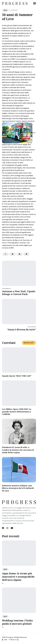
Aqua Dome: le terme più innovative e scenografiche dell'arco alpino (18, 577)
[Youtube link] (12, 528)
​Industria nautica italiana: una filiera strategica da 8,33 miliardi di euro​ (18, 488)
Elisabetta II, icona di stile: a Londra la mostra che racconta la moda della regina (18, 450)
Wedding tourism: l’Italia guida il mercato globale (17, 622)
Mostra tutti (29, 343)
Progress (10, 637)
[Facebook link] (3, 528)
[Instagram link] (7, 528)
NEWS (5, 10)
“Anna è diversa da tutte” (21, 329)
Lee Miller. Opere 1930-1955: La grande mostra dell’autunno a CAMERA (17, 412)
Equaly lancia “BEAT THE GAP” (17, 376)
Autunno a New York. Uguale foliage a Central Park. (19, 293)
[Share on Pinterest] (20, 254)
